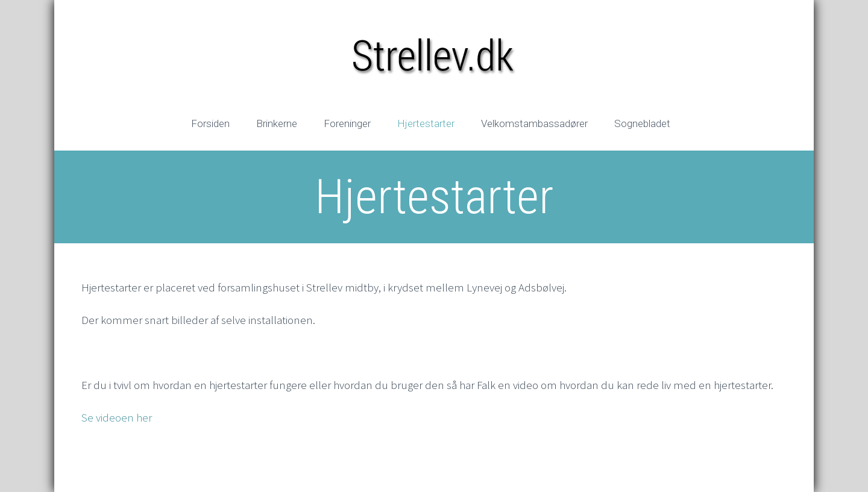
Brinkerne (277, 123)
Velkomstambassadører (534, 123)
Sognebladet (642, 123)
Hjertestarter (426, 123)
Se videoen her (117, 417)
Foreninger (347, 123)
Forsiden (210, 123)
